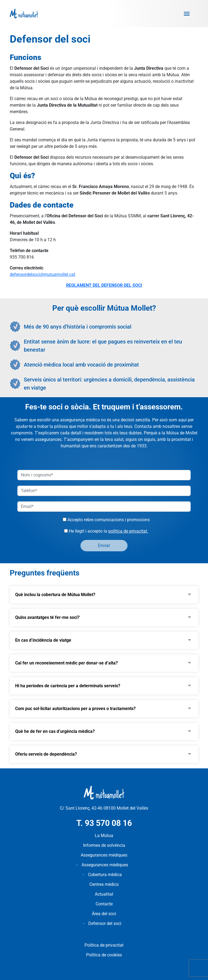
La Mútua (104, 836)
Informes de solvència (104, 845)
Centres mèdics (104, 884)
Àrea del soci (104, 914)
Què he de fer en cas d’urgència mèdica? (55, 731)
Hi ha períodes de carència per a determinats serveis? (68, 686)
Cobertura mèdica (105, 875)
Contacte (104, 904)
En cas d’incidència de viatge (43, 640)
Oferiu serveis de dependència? (46, 754)
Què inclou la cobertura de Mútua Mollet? (55, 595)
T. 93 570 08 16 (104, 823)
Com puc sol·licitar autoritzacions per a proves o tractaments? (75, 709)
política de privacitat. (128, 531)
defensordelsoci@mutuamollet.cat (43, 274)
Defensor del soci (105, 923)
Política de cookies (104, 955)
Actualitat (104, 894)
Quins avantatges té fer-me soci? (47, 617)
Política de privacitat (104, 945)
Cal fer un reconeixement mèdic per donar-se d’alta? (66, 663)
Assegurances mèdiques (104, 855)
